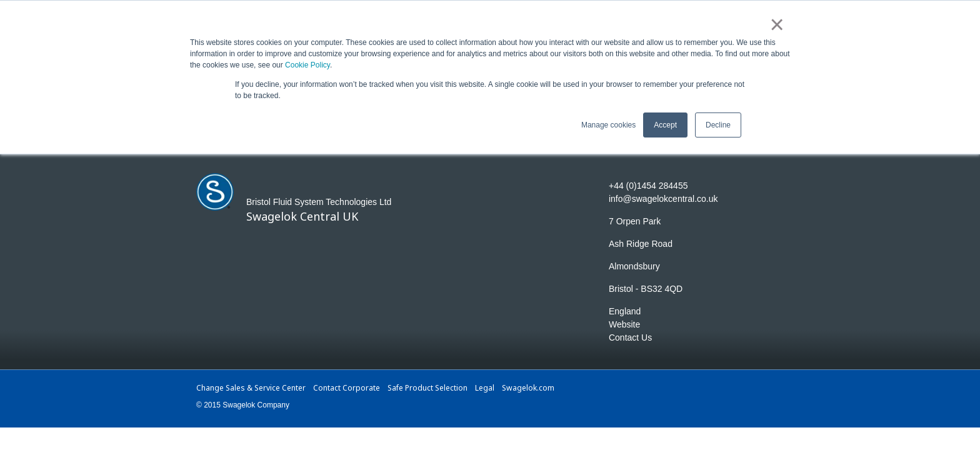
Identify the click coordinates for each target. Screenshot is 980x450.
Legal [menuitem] (485, 388)
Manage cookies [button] (608, 123)
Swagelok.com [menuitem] (528, 388)
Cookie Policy (307, 64)
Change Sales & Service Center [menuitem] (251, 388)
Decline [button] (718, 123)
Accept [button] (665, 123)
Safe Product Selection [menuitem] (427, 388)
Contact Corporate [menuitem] (347, 388)
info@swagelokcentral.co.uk (663, 199)
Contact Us (630, 337)
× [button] (777, 24)
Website (624, 324)
